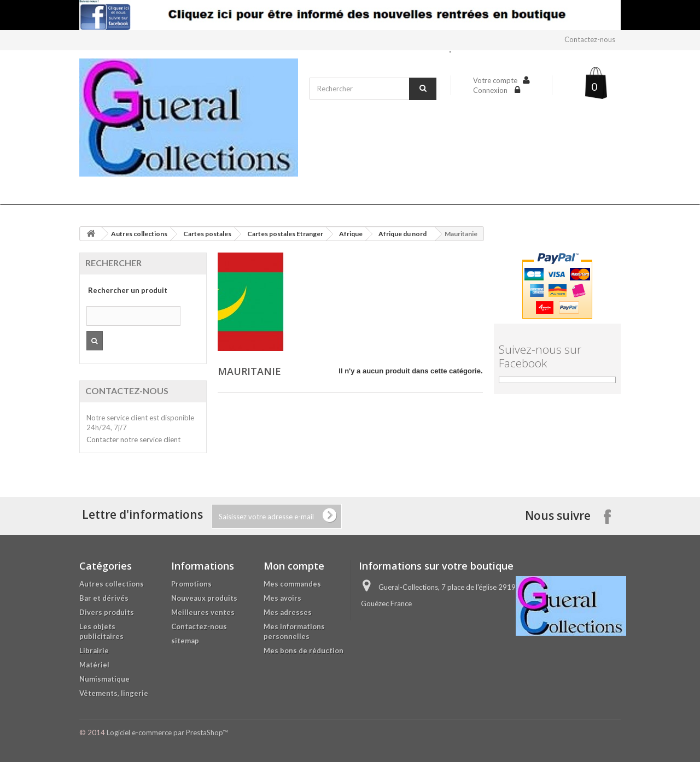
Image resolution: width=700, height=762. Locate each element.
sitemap (185, 641)
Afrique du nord (402, 234)
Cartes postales (207, 234)
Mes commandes (292, 584)
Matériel (94, 665)
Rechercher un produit (128, 290)
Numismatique (104, 679)
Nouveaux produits (204, 598)
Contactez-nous (590, 39)
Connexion (491, 90)
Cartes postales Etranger (285, 234)
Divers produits (107, 612)
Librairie (94, 650)
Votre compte (495, 80)
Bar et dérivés (104, 598)
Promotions (191, 584)
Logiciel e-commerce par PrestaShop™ (167, 732)
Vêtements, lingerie (114, 693)
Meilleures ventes (203, 612)
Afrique (351, 234)
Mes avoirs (282, 598)
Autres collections (139, 234)
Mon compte (294, 566)
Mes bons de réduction (304, 650)
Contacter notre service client (133, 439)
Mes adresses (288, 612)
